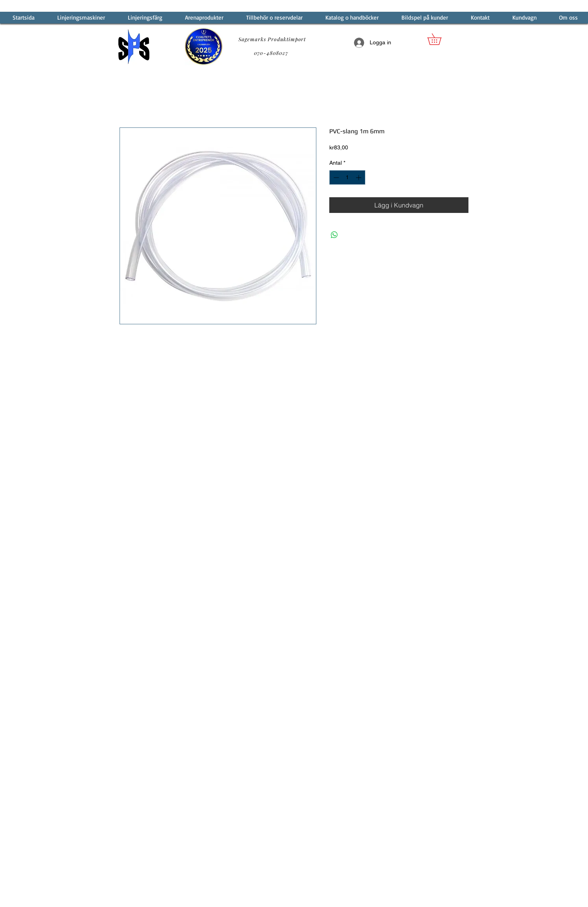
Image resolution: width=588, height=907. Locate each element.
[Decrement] (335, 177)
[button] (440, 39)
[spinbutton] (347, 177)
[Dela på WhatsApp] (334, 235)
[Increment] (359, 177)
